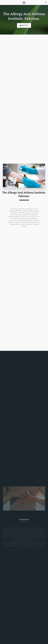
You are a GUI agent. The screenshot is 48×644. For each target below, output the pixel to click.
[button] (2, 2)
